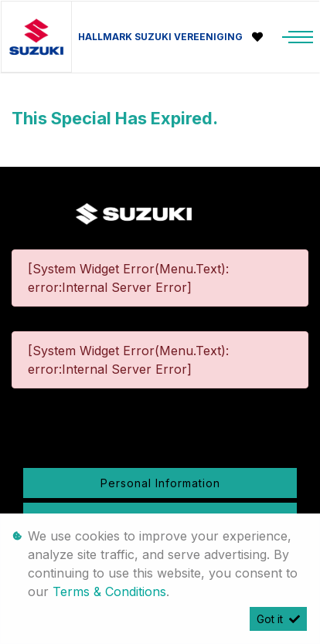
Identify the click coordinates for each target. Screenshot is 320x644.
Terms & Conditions (109, 591)
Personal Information (160, 483)
